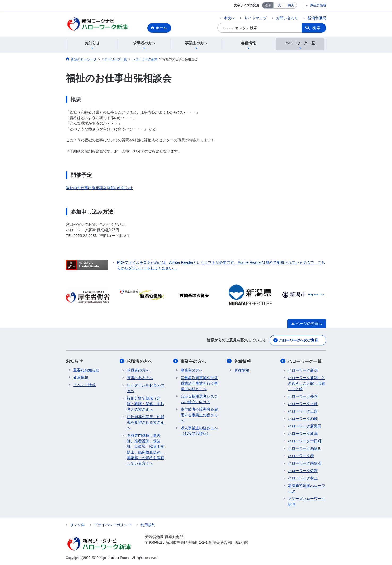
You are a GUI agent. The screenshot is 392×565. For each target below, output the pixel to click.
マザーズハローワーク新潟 (306, 502)
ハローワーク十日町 (305, 441)
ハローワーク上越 (303, 404)
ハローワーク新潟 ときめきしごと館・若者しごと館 (306, 384)
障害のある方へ (140, 378)
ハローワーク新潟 (303, 371)
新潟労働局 (317, 18)
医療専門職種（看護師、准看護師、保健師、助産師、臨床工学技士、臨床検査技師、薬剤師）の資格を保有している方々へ (146, 450)
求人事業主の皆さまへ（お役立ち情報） (199, 431)
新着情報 (81, 378)
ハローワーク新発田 (305, 426)
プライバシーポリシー (113, 525)
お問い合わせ (287, 18)
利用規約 (148, 525)
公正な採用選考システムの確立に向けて (199, 399)
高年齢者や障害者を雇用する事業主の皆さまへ (199, 415)
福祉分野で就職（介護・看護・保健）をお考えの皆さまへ (146, 404)
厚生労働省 (318, 5)
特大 (291, 5)
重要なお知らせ (86, 371)
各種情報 (243, 362)
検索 (317, 28)
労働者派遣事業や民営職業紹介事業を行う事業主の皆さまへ (199, 384)
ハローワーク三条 (303, 411)
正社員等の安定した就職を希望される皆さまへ (146, 423)
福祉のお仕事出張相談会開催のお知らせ (99, 189)
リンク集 (77, 525)
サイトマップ (255, 18)
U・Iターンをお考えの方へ (146, 388)
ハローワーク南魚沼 (305, 464)
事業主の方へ (193, 362)
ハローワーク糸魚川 (305, 449)
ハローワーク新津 (303, 434)
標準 (268, 5)
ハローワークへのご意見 (299, 341)
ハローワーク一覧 (305, 362)
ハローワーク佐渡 (303, 471)
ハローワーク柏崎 (303, 419)
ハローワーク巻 (301, 456)
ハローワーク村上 (303, 478)
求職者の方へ (140, 362)
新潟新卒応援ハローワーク (306, 489)
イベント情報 (84, 385)
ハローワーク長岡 (303, 397)
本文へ (229, 18)
